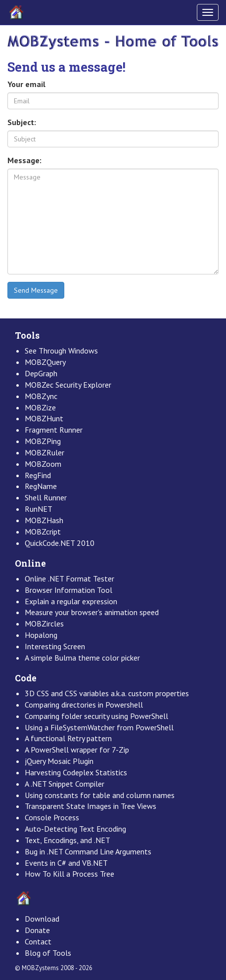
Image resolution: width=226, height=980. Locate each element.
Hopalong (41, 635)
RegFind (38, 475)
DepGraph (41, 373)
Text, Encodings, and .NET (68, 840)
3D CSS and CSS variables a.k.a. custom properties (107, 693)
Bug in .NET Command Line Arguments (88, 851)
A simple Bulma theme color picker (82, 658)
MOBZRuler (45, 452)
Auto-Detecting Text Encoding (75, 829)
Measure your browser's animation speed (92, 612)
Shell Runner (46, 497)
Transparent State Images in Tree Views (90, 806)
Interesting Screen (55, 646)
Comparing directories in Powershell (84, 705)
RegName (41, 486)
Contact (38, 941)
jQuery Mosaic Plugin (59, 761)
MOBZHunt (44, 418)
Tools (27, 335)
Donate (37, 930)
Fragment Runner (54, 430)
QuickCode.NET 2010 (60, 543)
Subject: (22, 122)
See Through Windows (61, 351)
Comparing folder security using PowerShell (96, 716)
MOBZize (40, 407)
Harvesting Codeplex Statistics (76, 772)
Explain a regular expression (71, 601)
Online (30, 563)
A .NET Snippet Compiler (65, 784)
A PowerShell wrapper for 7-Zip (77, 750)
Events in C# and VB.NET (66, 863)
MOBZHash (44, 520)
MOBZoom (43, 464)
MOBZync (41, 396)
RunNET (39, 509)
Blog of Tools (48, 953)
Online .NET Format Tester (69, 579)
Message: (24, 160)
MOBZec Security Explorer (68, 385)
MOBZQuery (45, 362)
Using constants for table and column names (100, 795)
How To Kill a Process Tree (69, 874)
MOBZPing (43, 441)
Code (26, 678)
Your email (26, 84)
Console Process (52, 817)
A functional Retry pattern (68, 738)
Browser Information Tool (68, 590)
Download (42, 919)
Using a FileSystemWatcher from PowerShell (99, 727)
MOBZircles (44, 624)
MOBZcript (43, 532)
